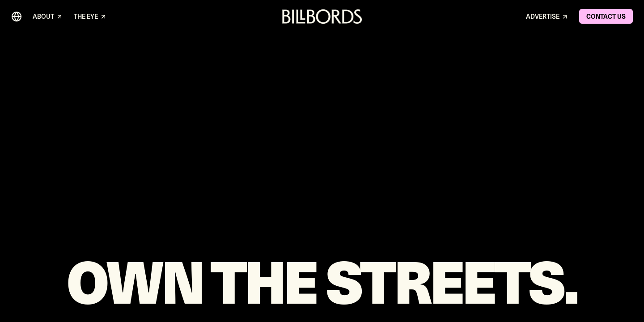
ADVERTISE (547, 17)
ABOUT (48, 17)
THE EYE (90, 17)
